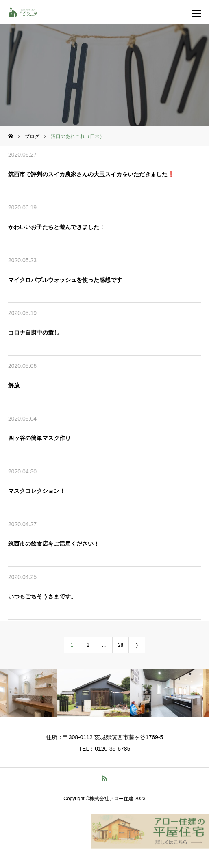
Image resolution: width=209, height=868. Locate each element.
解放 (14, 385)
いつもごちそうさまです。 (42, 596)
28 (121, 645)
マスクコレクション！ (37, 491)
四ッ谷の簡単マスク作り (39, 438)
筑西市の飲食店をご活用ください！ (54, 544)
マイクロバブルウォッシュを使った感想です (65, 280)
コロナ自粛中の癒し (34, 333)
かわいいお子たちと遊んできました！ (57, 227)
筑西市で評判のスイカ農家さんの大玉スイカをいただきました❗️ (91, 174)
